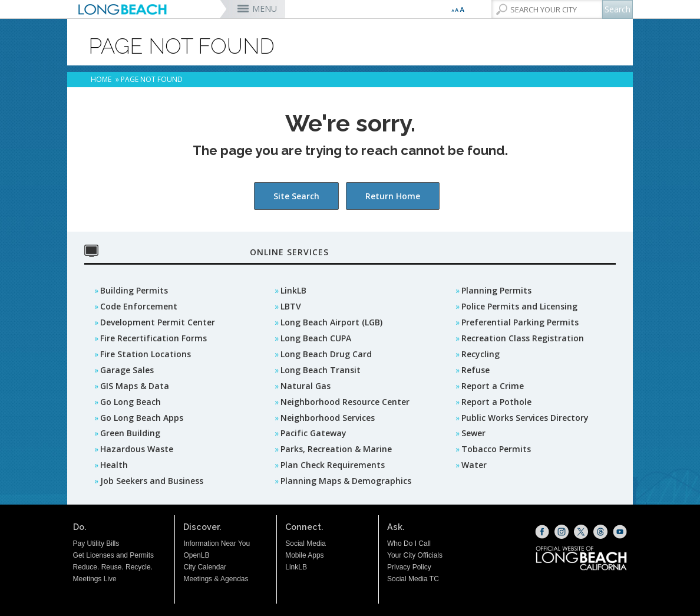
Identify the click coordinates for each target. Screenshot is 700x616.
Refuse (476, 370)
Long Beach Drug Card (326, 354)
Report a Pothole (496, 402)
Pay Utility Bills (96, 543)
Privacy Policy (409, 567)
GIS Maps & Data (135, 386)
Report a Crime (493, 386)
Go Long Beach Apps (142, 418)
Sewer (473, 433)
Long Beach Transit (321, 370)
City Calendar (205, 567)
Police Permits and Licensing (519, 306)
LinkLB (293, 290)
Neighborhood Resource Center (345, 402)
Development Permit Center (158, 322)
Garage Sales (127, 370)
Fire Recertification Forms (153, 338)
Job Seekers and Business (152, 481)
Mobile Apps (304, 555)
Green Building (130, 433)
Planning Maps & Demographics (346, 481)
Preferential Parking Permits (520, 322)
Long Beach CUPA (316, 338)
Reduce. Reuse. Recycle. (113, 567)
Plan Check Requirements (333, 465)
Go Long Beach (131, 402)
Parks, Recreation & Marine (336, 449)
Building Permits (134, 290)
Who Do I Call (409, 543)
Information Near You (217, 543)
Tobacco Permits (496, 449)
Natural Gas (306, 386)
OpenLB (196, 555)
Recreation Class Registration (523, 338)
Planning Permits (496, 290)
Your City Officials (415, 555)
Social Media (306, 543)
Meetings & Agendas (216, 579)
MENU (265, 9)
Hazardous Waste (137, 449)
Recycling (481, 354)
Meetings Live (95, 579)
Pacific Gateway (313, 433)
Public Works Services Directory (525, 418)
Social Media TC (413, 579)
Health (114, 465)
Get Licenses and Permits (113, 555)
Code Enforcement (139, 306)
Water (474, 465)
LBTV (291, 306)
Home (101, 79)
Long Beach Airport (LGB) (331, 322)
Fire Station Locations (146, 354)
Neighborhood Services (328, 418)
